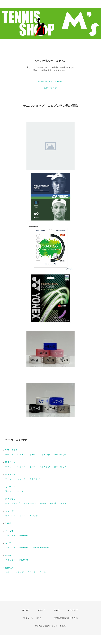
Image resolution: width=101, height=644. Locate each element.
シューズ (21, 455)
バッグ (43, 503)
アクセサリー (11, 499)
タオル (63, 503)
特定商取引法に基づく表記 (65, 618)
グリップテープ (12, 503)
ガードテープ (30, 503)
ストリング (45, 455)
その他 (53, 503)
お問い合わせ (51, 88)
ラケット (9, 455)
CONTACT (73, 610)
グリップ (19, 572)
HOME (26, 610)
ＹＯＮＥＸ (10, 536)
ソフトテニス (11, 450)
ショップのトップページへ (51, 82)
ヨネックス (10, 516)
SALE (8, 523)
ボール (33, 455)
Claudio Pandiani (40, 548)
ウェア (8, 543)
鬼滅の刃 (9, 568)
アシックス (35, 516)
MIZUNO (24, 536)
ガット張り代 (60, 455)
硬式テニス (10, 462)
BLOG (57, 610)
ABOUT (41, 610)
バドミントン (11, 475)
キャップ (9, 531)
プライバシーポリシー (34, 618)
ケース (43, 572)
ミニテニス (10, 487)
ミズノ (23, 516)
